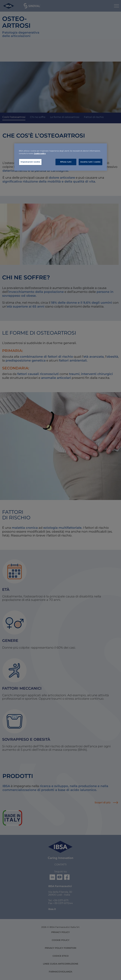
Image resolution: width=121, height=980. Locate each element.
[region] (61, 157)
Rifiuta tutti (66, 162)
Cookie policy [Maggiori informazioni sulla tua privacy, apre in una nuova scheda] (40, 153)
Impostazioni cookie (30, 162)
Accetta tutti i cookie (90, 162)
